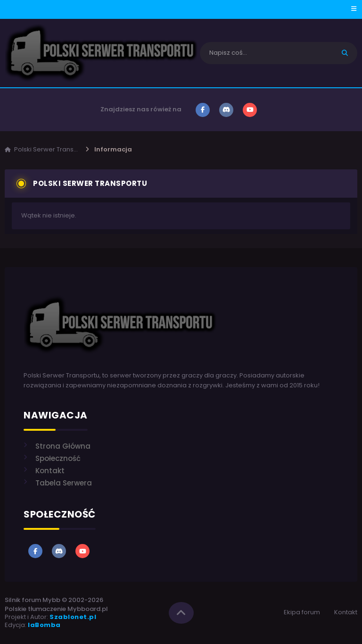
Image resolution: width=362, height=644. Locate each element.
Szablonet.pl (73, 617)
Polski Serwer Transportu (52, 149)
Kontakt (346, 612)
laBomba (44, 625)
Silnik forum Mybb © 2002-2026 (54, 600)
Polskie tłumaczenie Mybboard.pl (56, 609)
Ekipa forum (302, 612)
